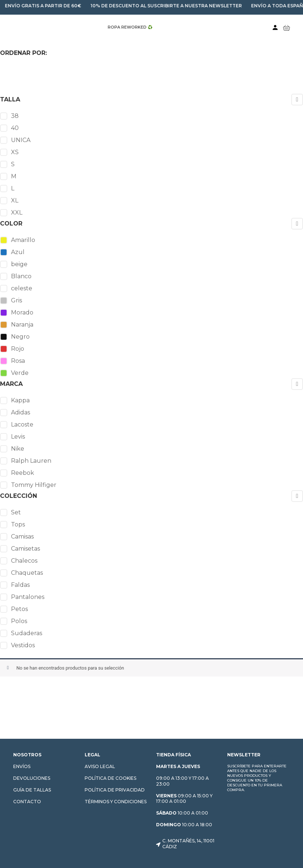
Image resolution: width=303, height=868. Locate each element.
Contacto (27, 802)
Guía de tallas (32, 790)
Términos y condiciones (116, 802)
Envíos (22, 766)
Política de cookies (110, 778)
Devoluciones (32, 778)
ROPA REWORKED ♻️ (130, 27)
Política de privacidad (115, 790)
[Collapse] (297, 100)
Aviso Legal (100, 766)
